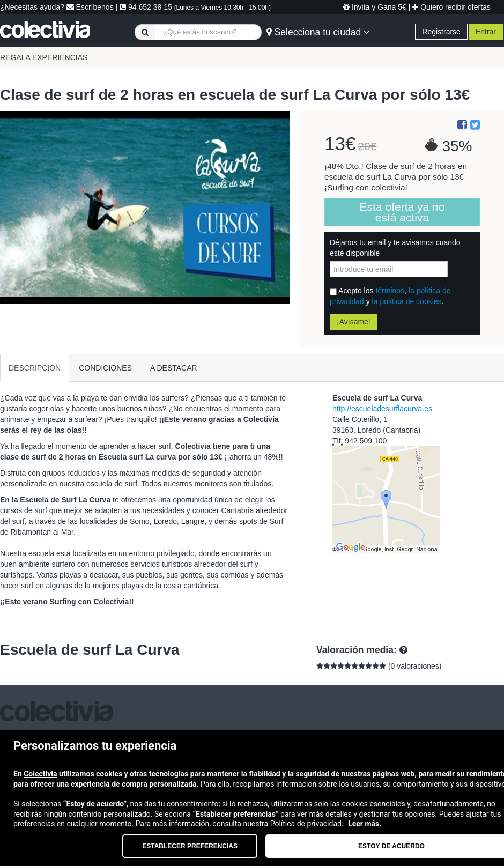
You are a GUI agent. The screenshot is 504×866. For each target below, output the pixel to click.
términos (390, 291)
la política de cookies (407, 301)
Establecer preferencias (190, 846)
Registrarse (441, 32)
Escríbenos (90, 7)
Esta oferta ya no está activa (402, 212)
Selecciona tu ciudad (318, 32)
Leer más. (365, 824)
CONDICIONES (105, 368)
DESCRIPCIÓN (35, 368)
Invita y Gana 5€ (375, 7)
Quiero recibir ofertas (451, 7)
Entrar (486, 32)
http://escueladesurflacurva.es (382, 409)
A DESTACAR (174, 368)
